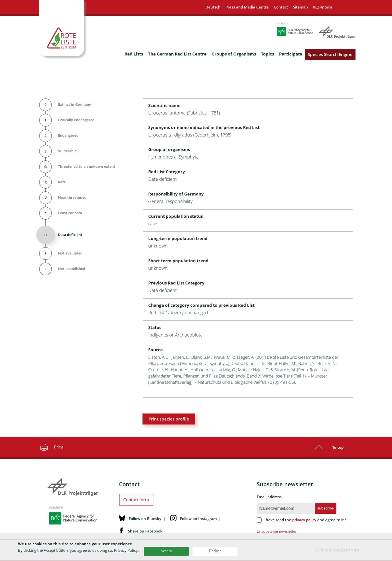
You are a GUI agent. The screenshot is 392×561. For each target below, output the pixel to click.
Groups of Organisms (234, 54)
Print (51, 447)
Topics (267, 54)
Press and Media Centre (247, 7)
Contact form (136, 500)
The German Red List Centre (177, 54)
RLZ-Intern (322, 7)
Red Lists (134, 54)
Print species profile (169, 419)
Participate (291, 54)
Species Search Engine (330, 54)
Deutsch (213, 7)
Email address (269, 497)
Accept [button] (166, 551)
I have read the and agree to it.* (305, 520)
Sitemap (300, 7)
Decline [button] (215, 551)
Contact (281, 7)
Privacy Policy (126, 550)
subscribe (325, 508)
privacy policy (304, 520)
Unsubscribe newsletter (277, 531)
